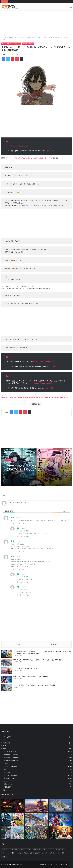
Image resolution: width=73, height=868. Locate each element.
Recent (18, 644)
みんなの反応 (9, 460)
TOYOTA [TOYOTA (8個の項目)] (5, 850)
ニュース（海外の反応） (11, 775)
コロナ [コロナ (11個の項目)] (44, 850)
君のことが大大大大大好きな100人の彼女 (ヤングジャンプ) (32, 158)
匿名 (27, 531)
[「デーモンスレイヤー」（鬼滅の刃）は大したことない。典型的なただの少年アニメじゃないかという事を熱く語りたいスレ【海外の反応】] (7, 654)
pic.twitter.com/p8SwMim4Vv (42, 383)
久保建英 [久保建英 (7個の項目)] (19, 853)
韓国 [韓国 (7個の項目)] (63, 853)
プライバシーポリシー (61, 865)
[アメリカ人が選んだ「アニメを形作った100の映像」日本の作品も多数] (7, 688)
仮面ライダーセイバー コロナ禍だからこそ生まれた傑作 (31, 677)
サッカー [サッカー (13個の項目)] (51, 850)
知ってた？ (7, 781)
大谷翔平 (8, 772)
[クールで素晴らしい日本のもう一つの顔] (7, 671)
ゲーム (6, 763)
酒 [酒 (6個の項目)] (59, 853)
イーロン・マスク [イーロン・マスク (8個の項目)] (14, 850)
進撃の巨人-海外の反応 (28, 44)
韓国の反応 (7, 787)
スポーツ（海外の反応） (11, 766)
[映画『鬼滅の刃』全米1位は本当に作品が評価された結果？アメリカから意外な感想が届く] (60, 833)
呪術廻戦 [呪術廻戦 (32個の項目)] (37, 853)
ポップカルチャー (8, 743)
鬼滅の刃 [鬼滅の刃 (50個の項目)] (5, 856)
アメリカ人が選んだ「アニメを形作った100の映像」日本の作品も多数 (34, 685)
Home (4, 38)
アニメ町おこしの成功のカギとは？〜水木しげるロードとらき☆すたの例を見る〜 (38, 660)
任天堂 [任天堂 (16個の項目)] (26, 853)
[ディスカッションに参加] (40, 503)
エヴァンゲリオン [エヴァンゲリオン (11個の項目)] (26, 850)
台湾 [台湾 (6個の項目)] (31, 853)
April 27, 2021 (51, 151)
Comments (53, 644)
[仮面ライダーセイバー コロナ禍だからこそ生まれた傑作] (7, 679)
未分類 (5, 746)
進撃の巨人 (37, 404)
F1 (6, 769)
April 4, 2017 (50, 388)
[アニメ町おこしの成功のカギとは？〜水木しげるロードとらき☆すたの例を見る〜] (7, 662)
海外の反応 (11, 38)
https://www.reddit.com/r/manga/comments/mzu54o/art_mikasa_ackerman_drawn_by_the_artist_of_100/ (35, 398)
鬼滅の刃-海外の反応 (12, 761)
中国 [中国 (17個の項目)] (13, 853)
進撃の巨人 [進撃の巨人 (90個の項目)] (52, 853)
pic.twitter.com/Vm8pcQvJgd (44, 361)
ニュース (5, 740)
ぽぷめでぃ (6, 54)
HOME (42, 865)
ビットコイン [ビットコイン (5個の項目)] (6, 853)
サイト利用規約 (49, 865)
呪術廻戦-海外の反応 (12, 755)
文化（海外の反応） (10, 778)
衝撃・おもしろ (9, 784)
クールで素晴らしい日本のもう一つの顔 (25, 668)
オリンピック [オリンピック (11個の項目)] (36, 850)
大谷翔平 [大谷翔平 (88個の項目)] (45, 853)
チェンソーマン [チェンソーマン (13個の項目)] (60, 850)
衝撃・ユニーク (7, 790)
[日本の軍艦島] (60, 806)
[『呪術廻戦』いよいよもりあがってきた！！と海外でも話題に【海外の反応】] (13, 806)
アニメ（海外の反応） (21, 38)
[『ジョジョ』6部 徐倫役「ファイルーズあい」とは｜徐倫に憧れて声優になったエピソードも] (37, 833)
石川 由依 (32, 286)
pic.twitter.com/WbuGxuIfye (17, 146)
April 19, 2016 (51, 366)
